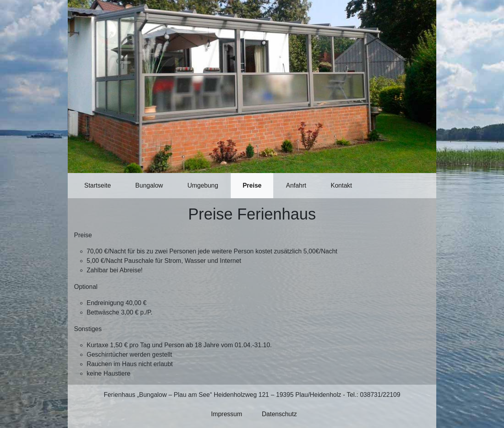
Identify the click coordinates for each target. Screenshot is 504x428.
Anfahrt (296, 185)
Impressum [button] (227, 414)
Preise (252, 185)
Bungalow (149, 185)
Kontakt (341, 185)
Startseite (98, 185)
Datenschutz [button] (279, 414)
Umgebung (203, 185)
